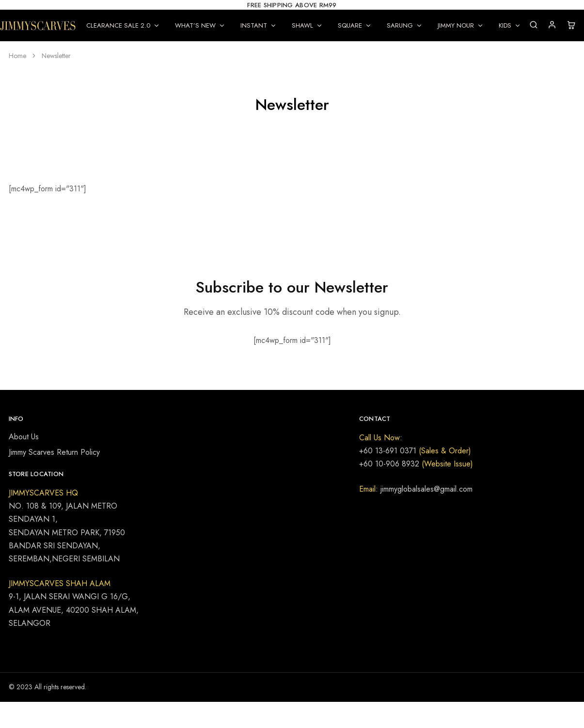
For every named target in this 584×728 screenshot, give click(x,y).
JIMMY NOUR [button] (461, 25)
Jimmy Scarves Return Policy (54, 452)
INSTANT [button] (259, 25)
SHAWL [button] (307, 25)
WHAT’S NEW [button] (200, 25)
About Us (24, 437)
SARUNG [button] (405, 25)
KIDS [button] (510, 25)
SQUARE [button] (355, 25)
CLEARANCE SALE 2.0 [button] (123, 25)
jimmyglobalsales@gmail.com (425, 489)
